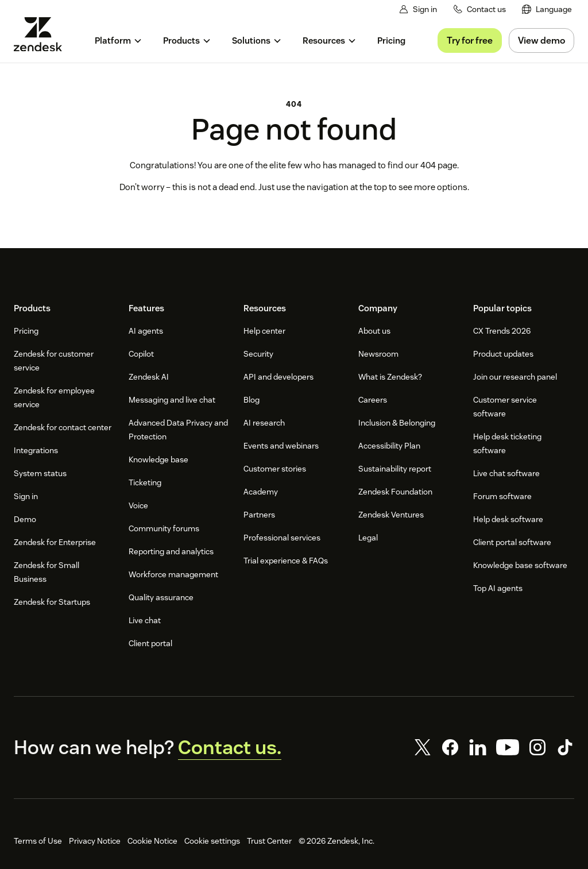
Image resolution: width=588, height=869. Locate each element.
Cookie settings (212, 841)
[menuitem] (547, 9)
